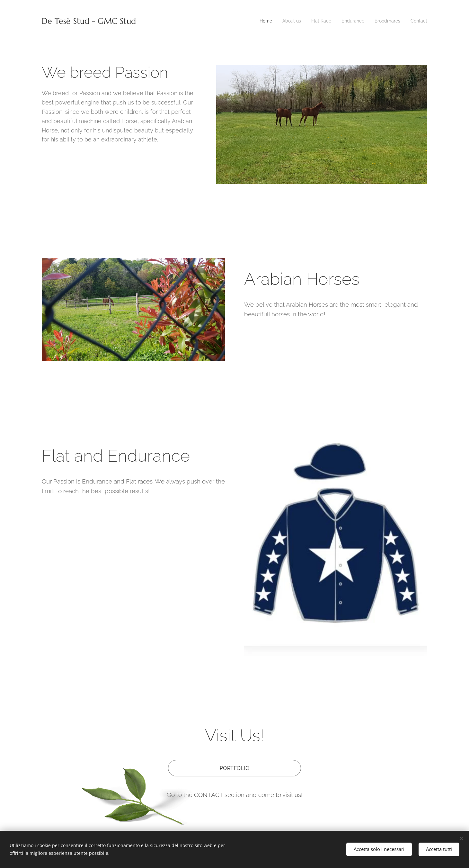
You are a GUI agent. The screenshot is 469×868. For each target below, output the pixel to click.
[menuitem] (257, 21)
